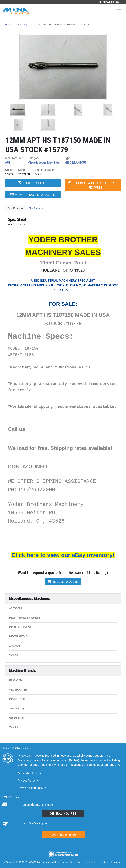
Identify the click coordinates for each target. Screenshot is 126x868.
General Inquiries (63, 814)
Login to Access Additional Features (92, 185)
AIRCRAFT (15, 646)
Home (9, 25)
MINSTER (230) (17, 699)
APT (8, 163)
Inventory (22, 25)
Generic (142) (16, 718)
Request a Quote (33, 183)
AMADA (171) (16, 709)
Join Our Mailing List (36, 823)
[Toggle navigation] (119, 11)
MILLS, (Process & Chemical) (24, 618)
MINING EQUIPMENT (20, 627)
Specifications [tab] (15, 208)
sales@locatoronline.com (39, 805)
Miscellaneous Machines (44, 163)
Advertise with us (63, 835)
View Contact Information (33, 195)
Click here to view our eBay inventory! (63, 555)
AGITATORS (16, 609)
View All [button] (13, 655)
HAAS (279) (16, 681)
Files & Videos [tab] (36, 208)
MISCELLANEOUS (76, 163)
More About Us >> (29, 773)
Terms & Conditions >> (32, 788)
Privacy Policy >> (29, 781)
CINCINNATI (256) (19, 690)
